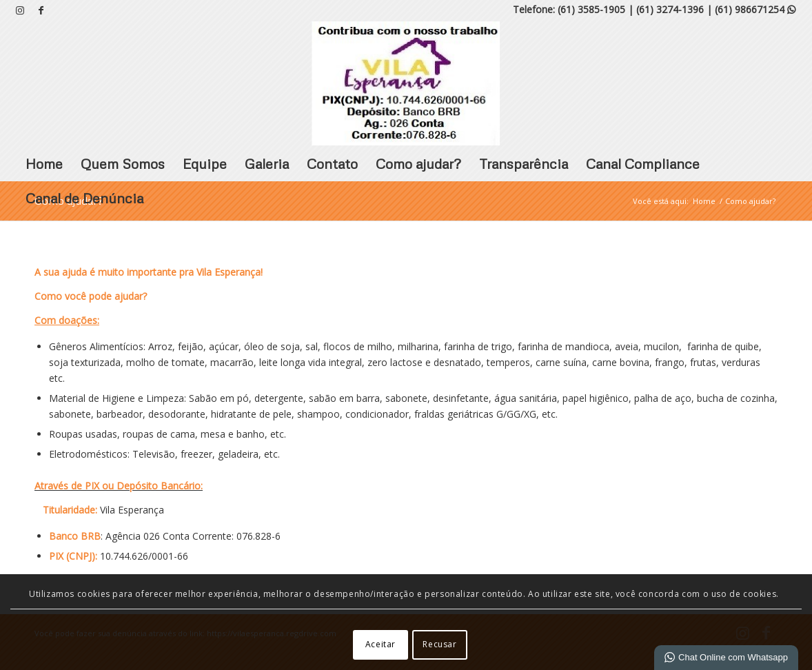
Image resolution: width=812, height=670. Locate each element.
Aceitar (380, 644)
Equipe (205, 163)
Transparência (524, 163)
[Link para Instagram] (20, 10)
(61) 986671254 (755, 9)
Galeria (267, 163)
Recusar (439, 644)
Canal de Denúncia (84, 198)
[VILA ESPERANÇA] (406, 83)
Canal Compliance (643, 163)
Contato (332, 163)
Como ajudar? (418, 163)
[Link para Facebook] (41, 10)
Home (44, 163)
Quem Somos (123, 163)
